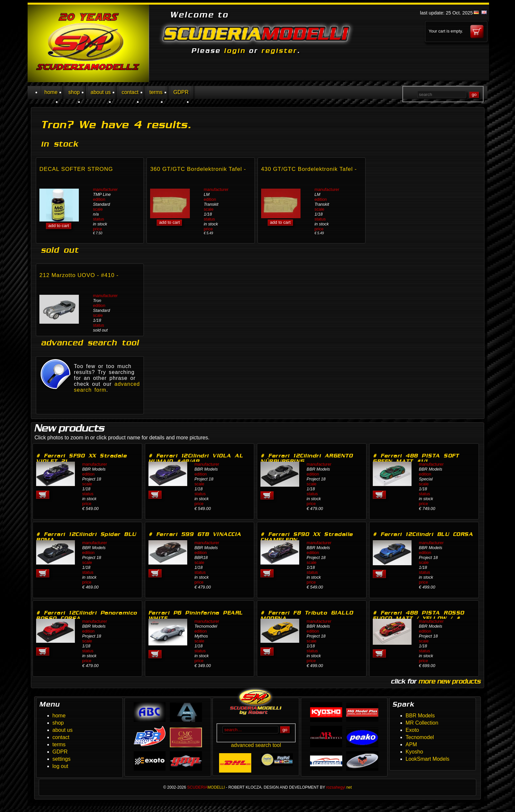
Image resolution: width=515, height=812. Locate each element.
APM (411, 744)
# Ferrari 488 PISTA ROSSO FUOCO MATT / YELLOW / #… (419, 615)
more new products (449, 681)
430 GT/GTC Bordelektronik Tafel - (309, 169)
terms (156, 92)
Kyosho (414, 752)
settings (62, 759)
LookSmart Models (427, 759)
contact (130, 92)
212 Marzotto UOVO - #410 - (79, 275)
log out (60, 766)
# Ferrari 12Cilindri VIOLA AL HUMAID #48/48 (196, 458)
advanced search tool (256, 745)
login (235, 51)
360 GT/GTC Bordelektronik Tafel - (198, 169)
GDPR (181, 92)
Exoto (412, 730)
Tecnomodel (420, 737)
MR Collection (422, 723)
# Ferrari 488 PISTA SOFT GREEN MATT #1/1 (416, 458)
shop (74, 92)
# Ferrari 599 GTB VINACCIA (195, 534)
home (51, 92)
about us (101, 92)
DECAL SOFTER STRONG (76, 169)
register (279, 51)
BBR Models (420, 716)
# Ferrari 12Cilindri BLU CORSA (423, 534)
